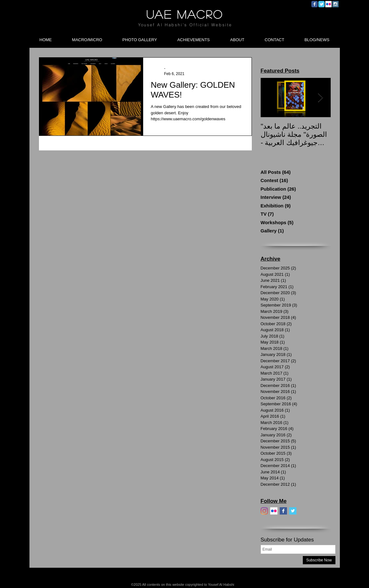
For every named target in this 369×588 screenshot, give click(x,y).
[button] (87, 37)
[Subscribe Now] (319, 560)
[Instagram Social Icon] (335, 4)
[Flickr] (274, 511)
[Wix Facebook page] (315, 4)
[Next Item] (321, 98)
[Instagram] (264, 511)
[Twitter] (293, 511)
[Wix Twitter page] (321, 4)
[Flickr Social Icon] (328, 4)
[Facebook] (283, 511)
